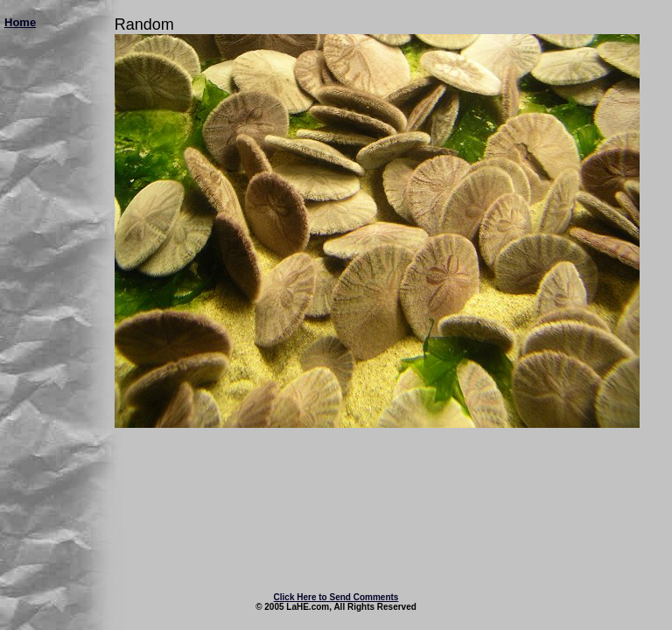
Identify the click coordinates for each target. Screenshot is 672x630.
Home (20, 22)
